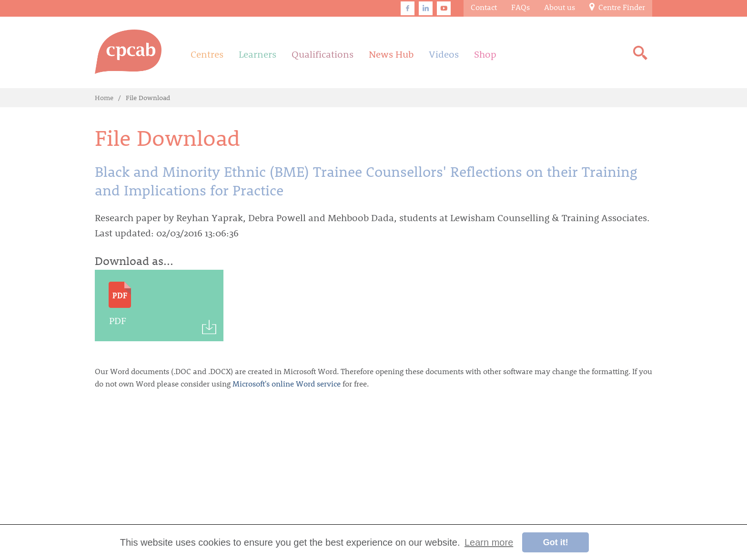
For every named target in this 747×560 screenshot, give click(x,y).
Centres (207, 54)
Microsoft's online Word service (287, 383)
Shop (485, 54)
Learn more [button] (489, 542)
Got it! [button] (556, 542)
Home (104, 97)
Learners (257, 54)
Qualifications (323, 54)
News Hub (391, 54)
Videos (444, 54)
